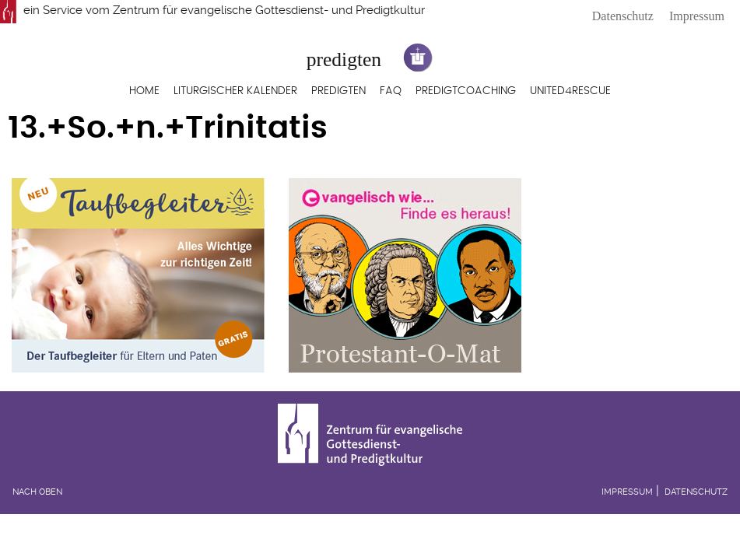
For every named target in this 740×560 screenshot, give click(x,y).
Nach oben (37, 492)
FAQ (391, 91)
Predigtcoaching (466, 91)
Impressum (697, 16)
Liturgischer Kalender (235, 91)
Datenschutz (623, 16)
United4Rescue (570, 91)
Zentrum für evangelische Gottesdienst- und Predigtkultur (269, 10)
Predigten (338, 91)
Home (144, 91)
